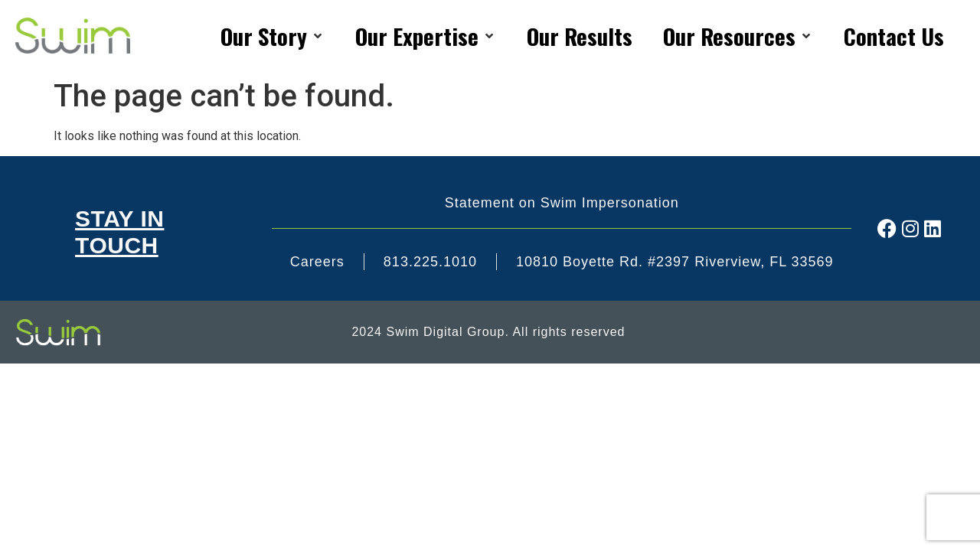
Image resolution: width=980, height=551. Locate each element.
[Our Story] (273, 36)
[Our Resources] (738, 36)
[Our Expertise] (426, 36)
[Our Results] (580, 36)
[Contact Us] (894, 36)
